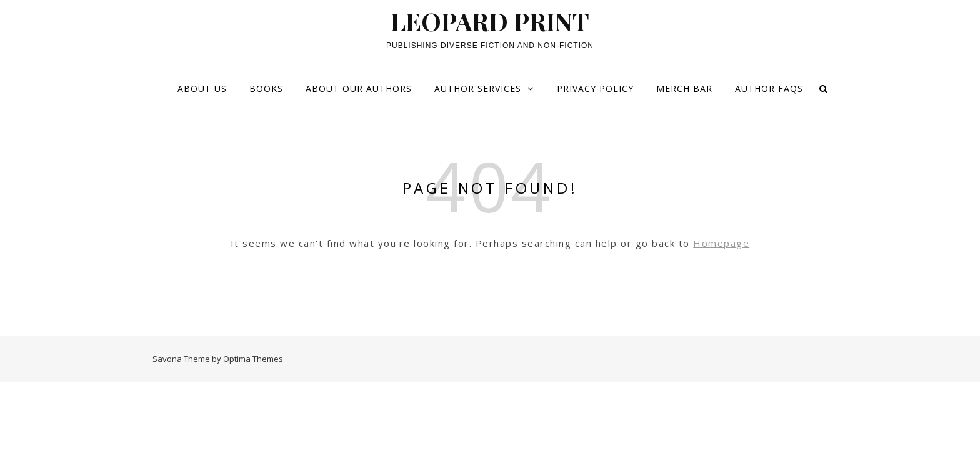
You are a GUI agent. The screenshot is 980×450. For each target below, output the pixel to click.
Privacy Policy (595, 88)
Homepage (721, 243)
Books (266, 88)
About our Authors (359, 88)
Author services (478, 88)
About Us (202, 88)
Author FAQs (769, 88)
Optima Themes (253, 359)
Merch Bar (684, 88)
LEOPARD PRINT (490, 21)
